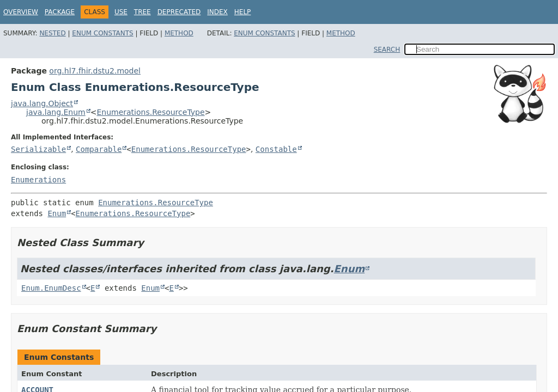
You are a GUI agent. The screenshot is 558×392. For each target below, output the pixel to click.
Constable (276, 149)
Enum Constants (102, 33)
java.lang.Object (42, 103)
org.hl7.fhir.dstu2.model (95, 71)
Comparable (99, 149)
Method (179, 33)
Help (243, 12)
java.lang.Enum (56, 112)
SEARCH (387, 50)
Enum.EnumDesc (51, 288)
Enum (57, 213)
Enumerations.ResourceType (150, 112)
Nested (52, 33)
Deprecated (179, 12)
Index (217, 12)
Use (121, 12)
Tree (142, 12)
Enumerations (38, 180)
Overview (21, 12)
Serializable (38, 149)
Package (60, 12)
